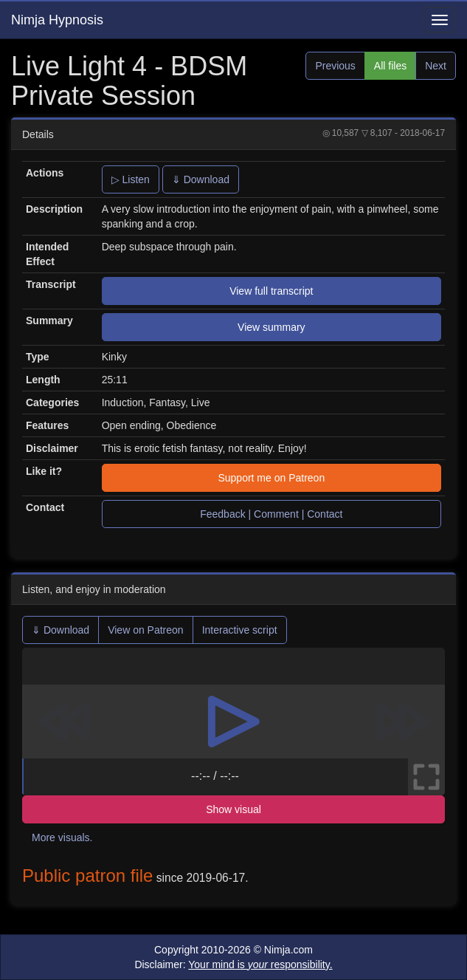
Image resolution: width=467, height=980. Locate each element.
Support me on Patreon (271, 478)
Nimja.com (288, 950)
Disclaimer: (233, 964)
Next (436, 66)
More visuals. (62, 837)
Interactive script (240, 630)
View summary (271, 327)
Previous (335, 66)
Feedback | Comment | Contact (271, 514)
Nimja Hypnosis (57, 20)
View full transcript (271, 291)
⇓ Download (201, 179)
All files (390, 66)
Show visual (233, 809)
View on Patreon (145, 630)
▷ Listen (131, 179)
